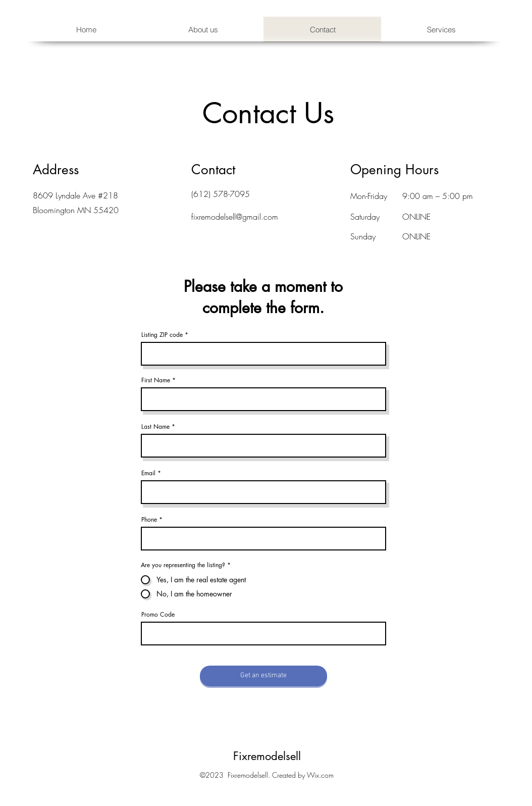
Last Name (155, 427)
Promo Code (158, 615)
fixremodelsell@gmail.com (235, 217)
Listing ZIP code (162, 335)
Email (148, 473)
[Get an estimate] (263, 676)
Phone (149, 520)
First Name (156, 380)
